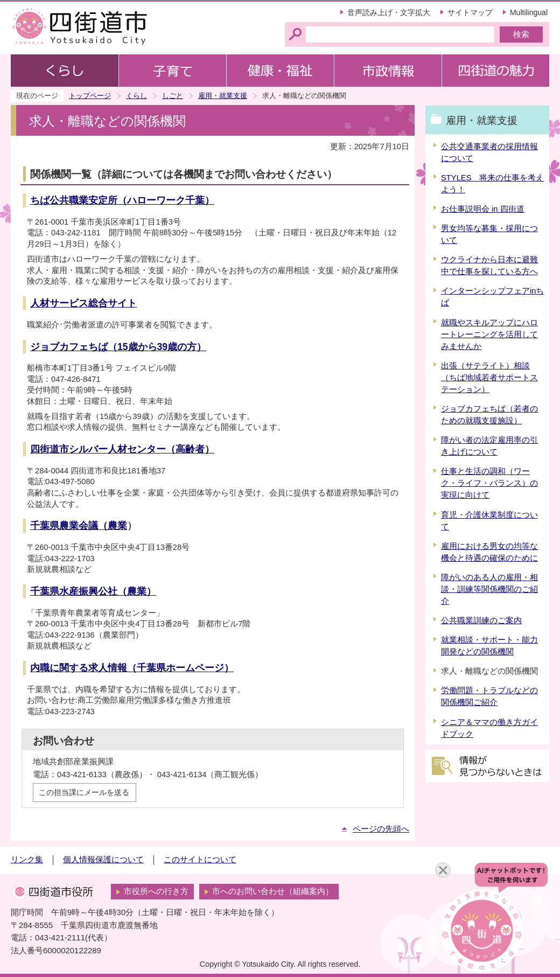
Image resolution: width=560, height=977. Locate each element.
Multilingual (529, 12)
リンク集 (27, 860)
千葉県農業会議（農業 (79, 526)
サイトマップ (470, 12)
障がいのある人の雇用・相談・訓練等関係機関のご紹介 (489, 589)
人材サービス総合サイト (83, 303)
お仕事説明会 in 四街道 (483, 209)
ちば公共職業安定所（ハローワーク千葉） (122, 200)
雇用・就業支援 (223, 96)
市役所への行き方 (156, 891)
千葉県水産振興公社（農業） (93, 591)
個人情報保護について (103, 860)
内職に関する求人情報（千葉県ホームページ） (132, 668)
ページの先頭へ (381, 829)
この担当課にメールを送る (84, 792)
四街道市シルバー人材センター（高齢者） (122, 449)
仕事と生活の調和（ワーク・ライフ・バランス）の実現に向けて (489, 483)
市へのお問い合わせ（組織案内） (273, 891)
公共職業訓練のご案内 (481, 620)
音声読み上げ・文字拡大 (389, 12)
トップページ (90, 96)
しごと (173, 96)
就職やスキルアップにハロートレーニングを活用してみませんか (489, 334)
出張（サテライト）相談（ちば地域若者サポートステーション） (489, 378)
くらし (136, 96)
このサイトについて (200, 860)
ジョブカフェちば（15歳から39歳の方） (118, 347)
